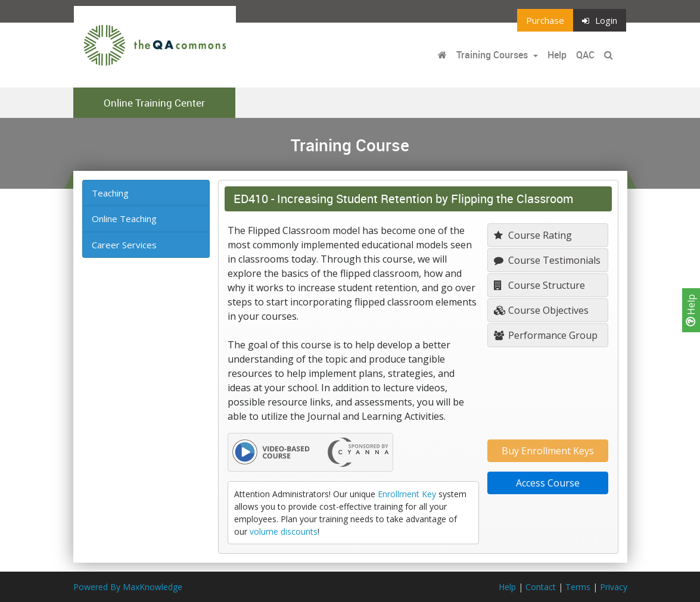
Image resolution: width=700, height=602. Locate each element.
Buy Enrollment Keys (548, 451)
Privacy (614, 587)
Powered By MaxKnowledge (128, 587)
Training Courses (493, 55)
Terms (578, 587)
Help (691, 310)
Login (600, 20)
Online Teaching (124, 219)
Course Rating (533, 235)
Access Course (548, 483)
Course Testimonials (547, 260)
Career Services (124, 245)
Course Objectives (541, 310)
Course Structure (539, 285)
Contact (541, 587)
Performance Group (546, 335)
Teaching (110, 193)
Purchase (545, 20)
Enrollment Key (407, 494)
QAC (585, 55)
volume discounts (284, 531)
